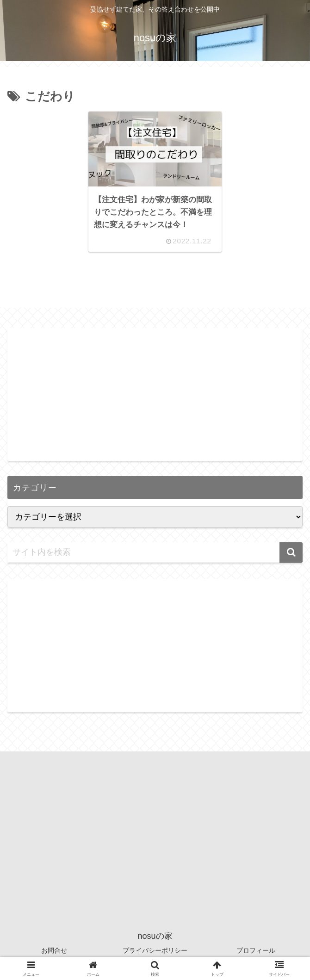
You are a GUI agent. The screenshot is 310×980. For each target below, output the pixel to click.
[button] (291, 552)
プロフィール (256, 950)
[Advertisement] (155, 393)
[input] (155, 552)
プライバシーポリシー (155, 950)
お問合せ (54, 950)
